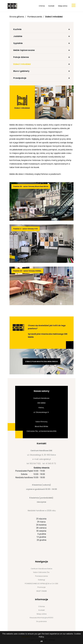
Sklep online (63, 6)
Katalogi (41, 580)
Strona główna (17, 17)
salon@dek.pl (45, 459)
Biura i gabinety (21, 71)
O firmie (42, 6)
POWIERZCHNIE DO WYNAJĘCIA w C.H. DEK (41, 584)
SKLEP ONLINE (42, 591)
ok (41, 641)
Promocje (41, 587)
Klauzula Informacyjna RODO (41, 618)
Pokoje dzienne (21, 57)
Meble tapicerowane (24, 50)
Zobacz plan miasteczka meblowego (41, 361)
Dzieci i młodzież (54, 17)
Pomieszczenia (35, 17)
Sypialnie (18, 43)
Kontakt (51, 6)
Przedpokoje (20, 78)
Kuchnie (17, 29)
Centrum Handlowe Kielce (41, 569)
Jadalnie (18, 36)
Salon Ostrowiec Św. (41, 572)
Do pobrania (41, 621)
